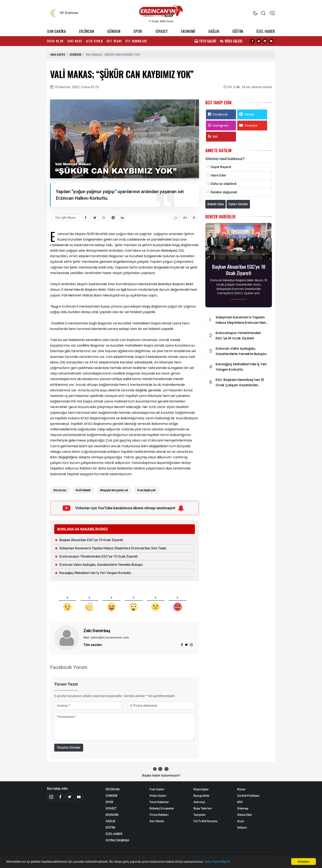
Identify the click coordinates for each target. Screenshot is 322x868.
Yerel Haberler (159, 802)
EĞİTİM (238, 31)
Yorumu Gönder (69, 748)
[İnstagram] (51, 797)
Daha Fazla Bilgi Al (218, 862)
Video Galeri (158, 796)
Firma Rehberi (159, 815)
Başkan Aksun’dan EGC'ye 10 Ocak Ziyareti (91, 540)
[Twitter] (70, 797)
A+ (185, 218)
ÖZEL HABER (266, 31)
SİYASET (162, 31)
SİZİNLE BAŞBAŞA (117, 840)
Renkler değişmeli (224, 192)
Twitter (247, 114)
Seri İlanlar (157, 821)
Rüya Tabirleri (203, 808)
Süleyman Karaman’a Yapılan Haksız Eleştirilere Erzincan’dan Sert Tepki (113, 548)
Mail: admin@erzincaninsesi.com (106, 637)
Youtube (248, 126)
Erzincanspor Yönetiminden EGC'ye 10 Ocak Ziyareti (98, 556)
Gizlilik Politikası (248, 796)
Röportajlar (201, 789)
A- (194, 218)
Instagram (218, 126)
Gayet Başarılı (221, 167)
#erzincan (60, 490)
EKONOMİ (188, 31)
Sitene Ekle (244, 815)
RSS (213, 137)
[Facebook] (60, 797)
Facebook (218, 114)
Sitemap (243, 808)
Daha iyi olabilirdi (224, 184)
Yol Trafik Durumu (205, 821)
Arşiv (241, 821)
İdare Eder (218, 175)
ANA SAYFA (58, 55)
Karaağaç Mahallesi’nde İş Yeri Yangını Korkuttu (95, 573)
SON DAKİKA (56, 31)
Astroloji (199, 802)
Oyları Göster (238, 204)
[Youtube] (79, 797)
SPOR (138, 31)
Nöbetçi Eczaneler (162, 808)
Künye (241, 789)
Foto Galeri (157, 789)
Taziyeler (200, 815)
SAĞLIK (214, 31)
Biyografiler (202, 796)
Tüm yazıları (93, 645)
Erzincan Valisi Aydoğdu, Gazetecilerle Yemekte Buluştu (101, 565)
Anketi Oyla (216, 204)
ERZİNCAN (87, 31)
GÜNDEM (114, 31)
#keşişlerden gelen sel (114, 490)
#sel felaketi (83, 490)
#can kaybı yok (146, 490)
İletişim (242, 828)
